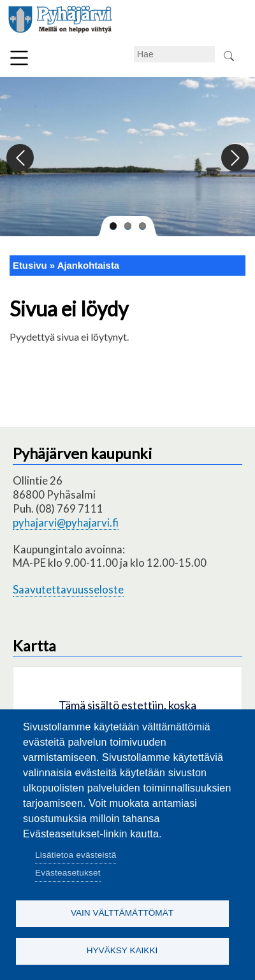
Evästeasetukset (68, 873)
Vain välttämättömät (122, 913)
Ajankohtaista (88, 266)
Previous (21, 158)
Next (234, 158)
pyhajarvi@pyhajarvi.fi (66, 522)
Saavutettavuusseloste (68, 589)
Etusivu (30, 266)
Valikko (19, 58)
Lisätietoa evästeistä (76, 855)
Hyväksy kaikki (122, 950)
